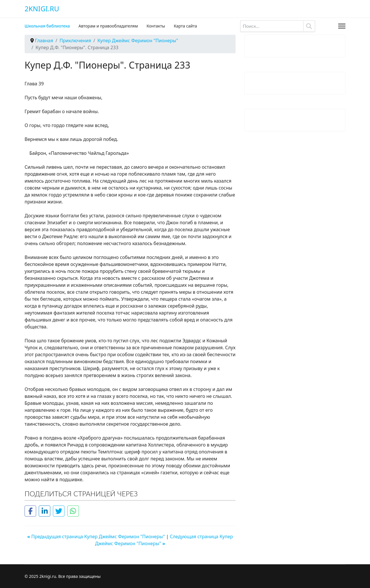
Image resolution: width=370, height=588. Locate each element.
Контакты (156, 26)
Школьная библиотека (47, 26)
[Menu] (342, 26)
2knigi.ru (42, 9)
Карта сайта (185, 26)
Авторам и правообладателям (108, 26)
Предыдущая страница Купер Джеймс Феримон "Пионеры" (97, 536)
